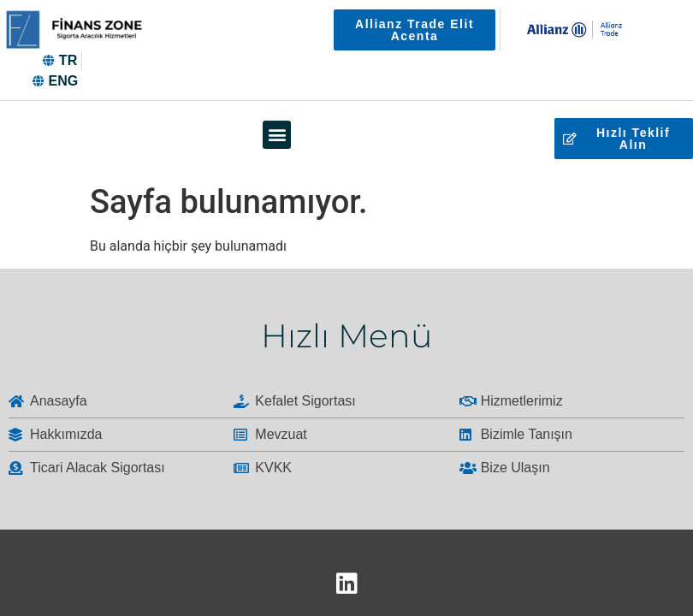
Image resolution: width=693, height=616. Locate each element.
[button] (277, 135)
